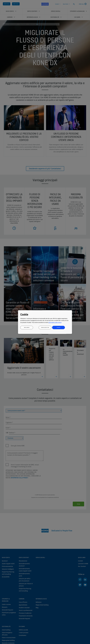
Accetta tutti (58, 327)
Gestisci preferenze (27, 327)
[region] (45, 322)
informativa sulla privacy (55, 322)
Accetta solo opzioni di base (45, 327)
